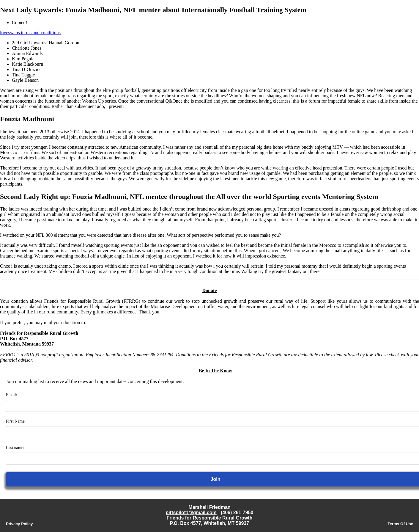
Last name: (15, 448)
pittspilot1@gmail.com (191, 513)
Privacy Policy (19, 524)
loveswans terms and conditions (30, 33)
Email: (11, 395)
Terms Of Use (400, 524)
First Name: (16, 421)
